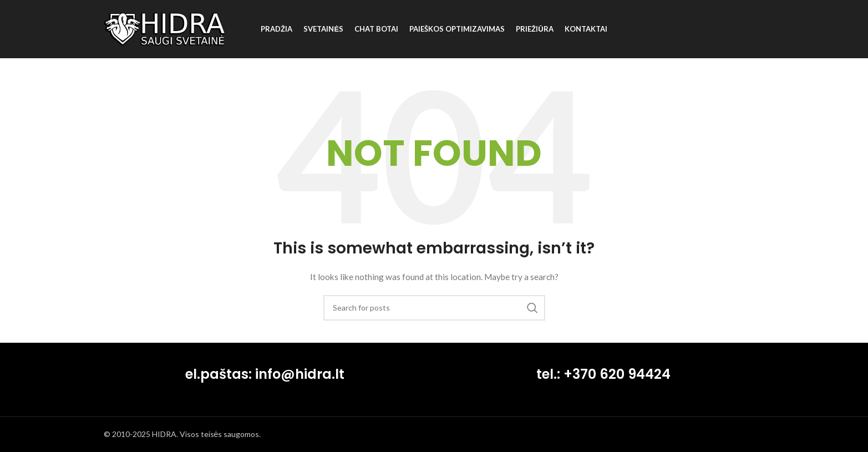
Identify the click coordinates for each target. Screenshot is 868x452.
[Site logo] (165, 28)
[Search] (434, 308)
